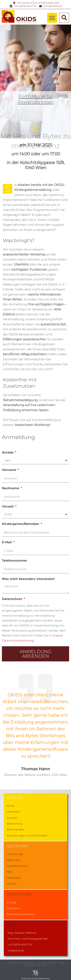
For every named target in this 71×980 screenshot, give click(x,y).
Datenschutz (12, 599)
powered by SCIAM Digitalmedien (36, 979)
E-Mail (7, 542)
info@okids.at (16, 951)
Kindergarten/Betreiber (21, 524)
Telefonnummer (15, 561)
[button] (52, 18)
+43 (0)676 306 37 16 (20, 944)
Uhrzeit (8, 507)
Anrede (8, 452)
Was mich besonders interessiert (28, 579)
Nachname (11, 488)
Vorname (10, 470)
